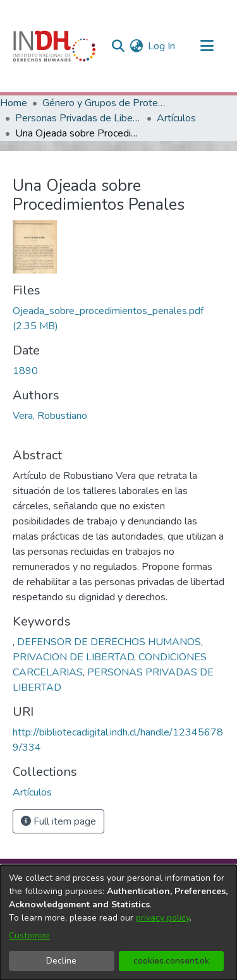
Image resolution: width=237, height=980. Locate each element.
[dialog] (118, 923)
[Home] (54, 46)
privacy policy (163, 918)
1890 (25, 371)
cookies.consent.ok (171, 961)
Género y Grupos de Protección (106, 103)
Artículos (176, 118)
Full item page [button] (58, 821)
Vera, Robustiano (50, 416)
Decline (61, 961)
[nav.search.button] (118, 46)
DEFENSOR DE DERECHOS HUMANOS (109, 642)
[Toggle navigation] (207, 46)
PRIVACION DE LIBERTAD (73, 657)
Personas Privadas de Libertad (78, 118)
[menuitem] (136, 46)
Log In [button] (162, 46)
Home (14, 103)
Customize (29, 935)
